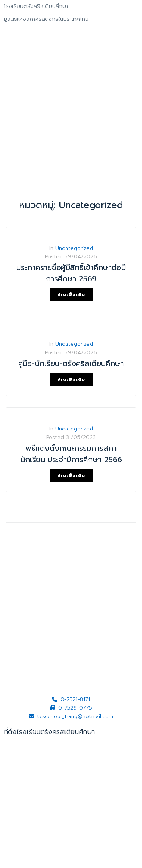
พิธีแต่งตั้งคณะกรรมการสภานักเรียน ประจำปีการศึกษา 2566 (71, 454)
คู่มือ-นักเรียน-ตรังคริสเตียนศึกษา (71, 363)
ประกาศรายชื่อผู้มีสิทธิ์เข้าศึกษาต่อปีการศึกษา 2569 (71, 273)
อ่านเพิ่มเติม (71, 295)
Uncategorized (74, 248)
